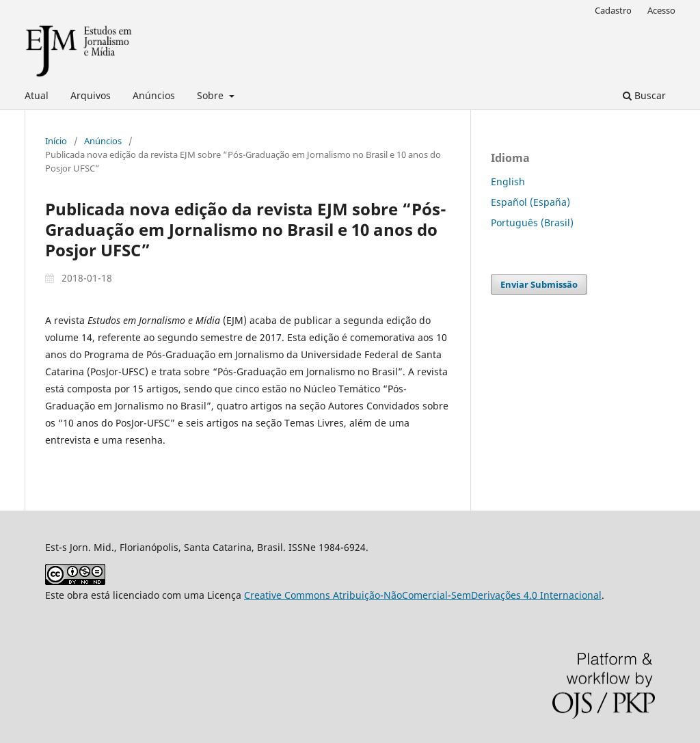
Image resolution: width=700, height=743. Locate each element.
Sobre (212, 95)
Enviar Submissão (539, 284)
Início (56, 141)
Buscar (644, 95)
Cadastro (613, 10)
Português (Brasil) (532, 222)
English (508, 181)
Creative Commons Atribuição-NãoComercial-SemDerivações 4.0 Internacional (423, 595)
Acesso (661, 10)
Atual (37, 95)
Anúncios (154, 95)
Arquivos (91, 95)
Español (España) (530, 202)
